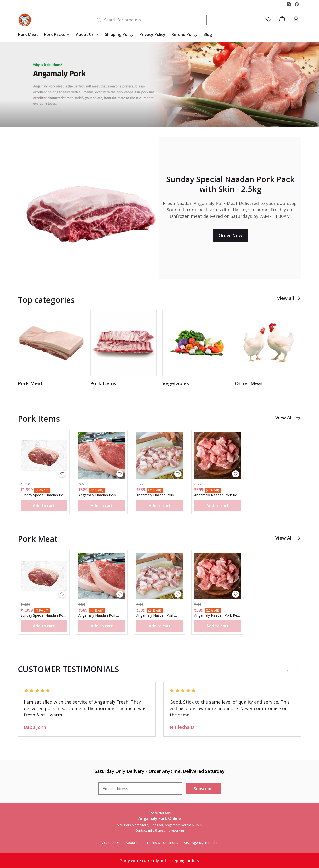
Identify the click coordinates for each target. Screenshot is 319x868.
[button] (269, 20)
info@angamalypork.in (166, 830)
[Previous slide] (288, 671)
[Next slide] (297, 671)
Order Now (230, 235)
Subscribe (203, 789)
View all (289, 304)
